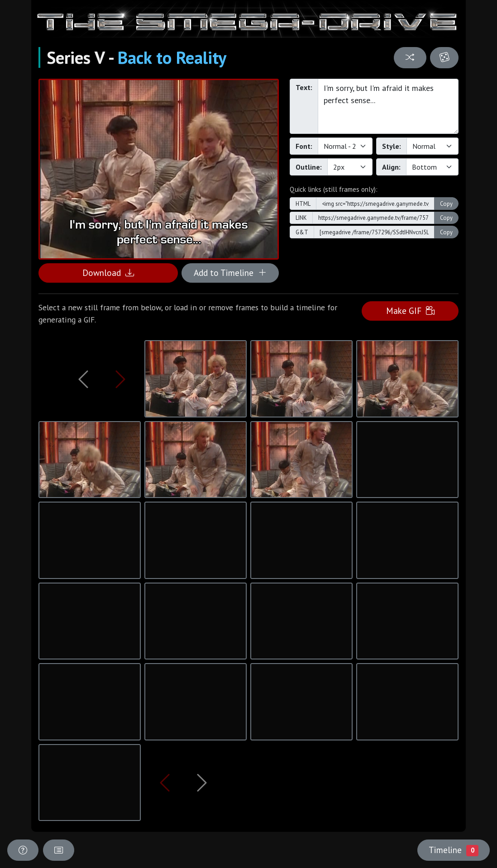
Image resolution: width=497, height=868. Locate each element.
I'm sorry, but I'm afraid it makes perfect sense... (388, 106)
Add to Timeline (230, 273)
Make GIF (410, 311)
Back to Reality (172, 57)
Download (108, 273)
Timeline (454, 850)
